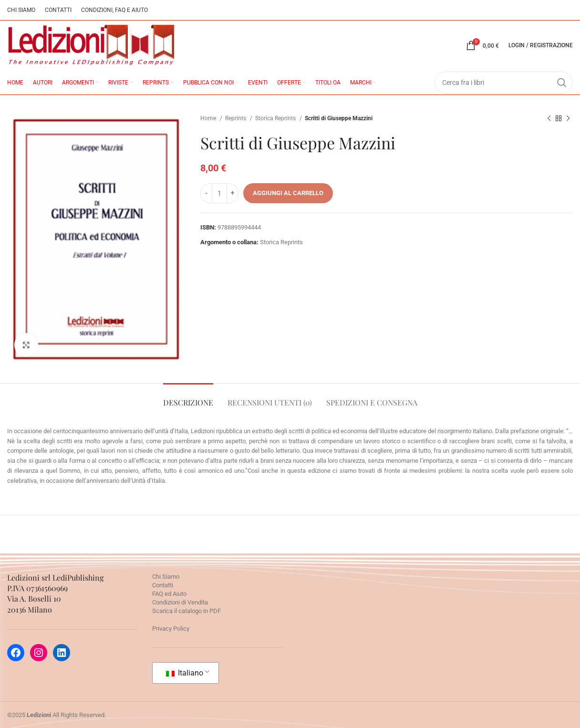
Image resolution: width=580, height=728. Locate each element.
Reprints (236, 118)
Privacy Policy (171, 629)
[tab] (188, 398)
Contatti (163, 585)
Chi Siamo (166, 577)
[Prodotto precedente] (549, 119)
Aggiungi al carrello (288, 193)
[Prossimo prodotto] (568, 119)
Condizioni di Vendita (180, 602)
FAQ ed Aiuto (169, 594)
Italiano (185, 673)
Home (209, 118)
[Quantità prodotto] (219, 193)
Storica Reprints (276, 118)
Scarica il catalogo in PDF (186, 611)
